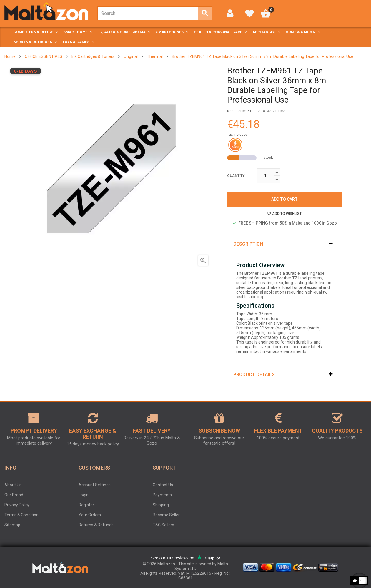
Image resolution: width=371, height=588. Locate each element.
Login (84, 495)
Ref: (231, 111)
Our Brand (14, 495)
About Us (13, 485)
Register (86, 505)
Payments (162, 495)
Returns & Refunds (96, 525)
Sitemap (12, 525)
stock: (265, 111)
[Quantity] (265, 176)
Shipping (161, 505)
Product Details (254, 375)
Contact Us (163, 485)
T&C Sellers (163, 525)
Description (248, 244)
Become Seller (166, 515)
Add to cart (285, 199)
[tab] (285, 244)
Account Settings (95, 485)
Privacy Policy (17, 505)
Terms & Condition (21, 515)
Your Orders (90, 515)
